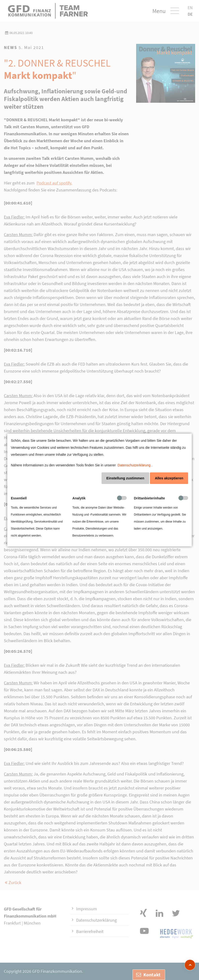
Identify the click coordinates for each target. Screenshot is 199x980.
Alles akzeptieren (169, 478)
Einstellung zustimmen (125, 478)
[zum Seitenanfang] (190, 965)
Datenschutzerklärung (134, 465)
